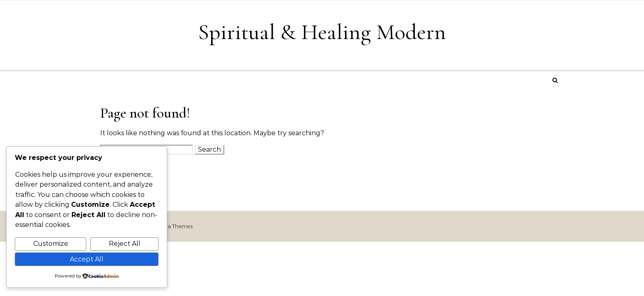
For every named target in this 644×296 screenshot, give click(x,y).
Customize (51, 244)
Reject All (125, 244)
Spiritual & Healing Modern (322, 32)
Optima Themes (171, 226)
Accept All (87, 259)
